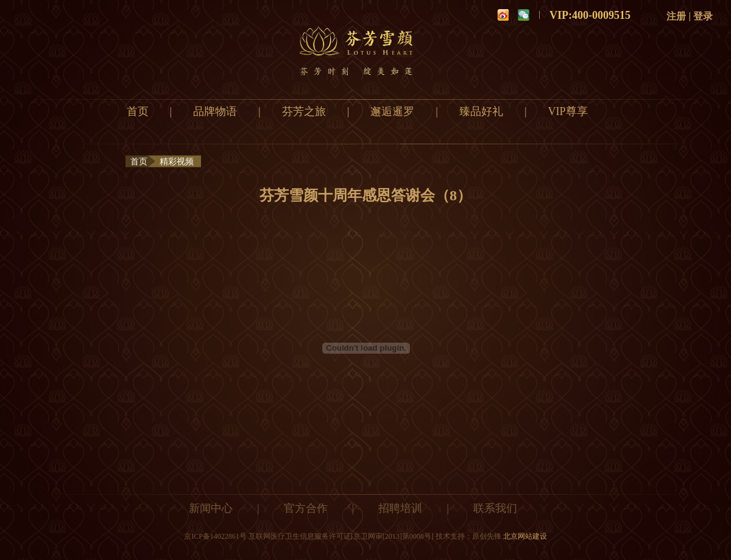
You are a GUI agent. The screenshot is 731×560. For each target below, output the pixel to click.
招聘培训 (400, 508)
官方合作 (306, 508)
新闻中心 (211, 508)
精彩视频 (177, 162)
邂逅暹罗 (392, 111)
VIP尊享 (568, 111)
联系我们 (495, 508)
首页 (138, 111)
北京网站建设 (525, 536)
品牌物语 (215, 111)
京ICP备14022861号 (215, 536)
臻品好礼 (481, 111)
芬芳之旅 (304, 111)
